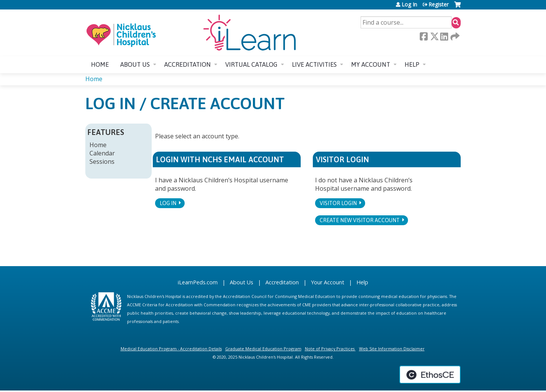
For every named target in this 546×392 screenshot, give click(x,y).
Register (439, 5)
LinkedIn (444, 36)
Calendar (102, 153)
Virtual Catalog (251, 64)
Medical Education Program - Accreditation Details (171, 349)
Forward (454, 36)
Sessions (102, 162)
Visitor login (338, 203)
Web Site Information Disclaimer (392, 349)
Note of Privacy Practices (330, 349)
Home (100, 64)
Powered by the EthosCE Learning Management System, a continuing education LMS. (430, 375)
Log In (409, 5)
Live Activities (314, 64)
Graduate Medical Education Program (263, 349)
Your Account (328, 282)
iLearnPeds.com (198, 282)
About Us (242, 282)
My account (371, 64)
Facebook (424, 36)
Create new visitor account (360, 220)
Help (412, 64)
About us (135, 64)
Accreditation (187, 64)
